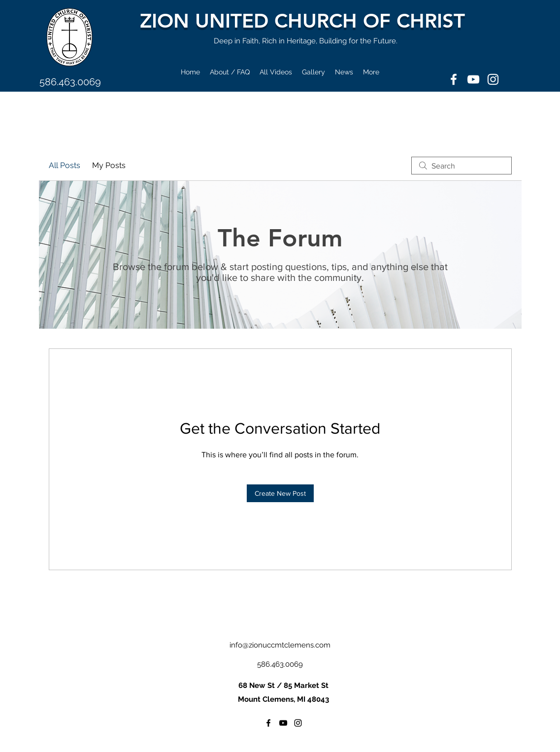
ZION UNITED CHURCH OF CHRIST (302, 21)
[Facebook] (454, 79)
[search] (461, 166)
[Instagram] (493, 79)
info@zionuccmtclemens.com (280, 645)
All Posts (65, 165)
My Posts (109, 165)
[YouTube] (473, 79)
